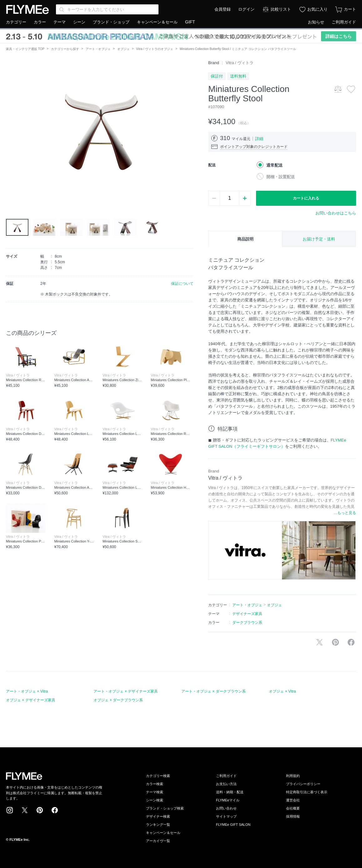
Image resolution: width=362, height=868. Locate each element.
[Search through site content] (107, 9)
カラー (40, 22)
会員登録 (223, 9)
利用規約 (293, 776)
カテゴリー (16, 22)
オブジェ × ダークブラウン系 (118, 700)
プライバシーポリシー (303, 784)
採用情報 (293, 816)
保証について (182, 284)
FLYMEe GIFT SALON (233, 825)
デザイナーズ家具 (247, 614)
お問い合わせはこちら (336, 213)
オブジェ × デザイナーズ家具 (31, 700)
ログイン (246, 9)
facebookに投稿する (351, 642)
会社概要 (293, 808)
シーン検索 (155, 800)
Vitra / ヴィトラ (240, 63)
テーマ (60, 22)
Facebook (55, 810)
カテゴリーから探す (65, 49)
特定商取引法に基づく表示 (307, 792)
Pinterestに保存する (335, 642)
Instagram (10, 810)
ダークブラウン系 (247, 623)
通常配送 (274, 165)
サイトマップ (226, 816)
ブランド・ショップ (111, 22)
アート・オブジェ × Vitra (27, 691)
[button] (11, 130)
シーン (79, 22)
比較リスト (281, 9)
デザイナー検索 (158, 816)
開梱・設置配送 (281, 177)
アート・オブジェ (98, 49)
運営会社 (293, 800)
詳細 (259, 139)
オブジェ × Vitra (282, 691)
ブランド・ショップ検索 (165, 808)
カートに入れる (306, 198)
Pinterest (40, 810)
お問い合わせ (226, 808)
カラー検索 (155, 784)
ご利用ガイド (344, 22)
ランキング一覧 (158, 825)
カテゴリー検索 (158, 776)
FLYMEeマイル (228, 800)
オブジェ (123, 49)
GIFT (190, 22)
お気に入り (317, 9)
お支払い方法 (226, 784)
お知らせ (316, 22)
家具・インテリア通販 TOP (25, 49)
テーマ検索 (155, 792)
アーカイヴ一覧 (158, 841)
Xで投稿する (319, 642)
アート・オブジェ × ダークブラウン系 (214, 691)
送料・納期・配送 (230, 792)
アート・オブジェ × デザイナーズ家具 (126, 691)
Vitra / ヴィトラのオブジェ (155, 49)
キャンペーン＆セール (157, 22)
